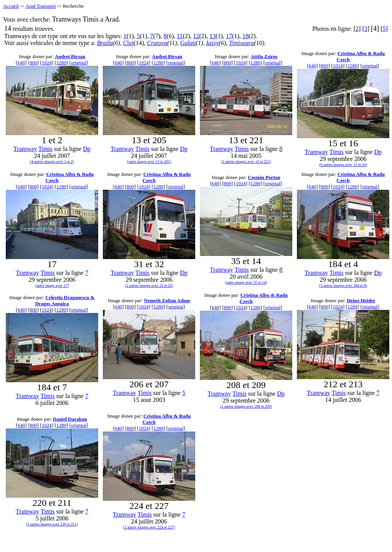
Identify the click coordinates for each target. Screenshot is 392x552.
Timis (46, 149)
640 (21, 63)
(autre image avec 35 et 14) (246, 282)
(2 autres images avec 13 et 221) (246, 161)
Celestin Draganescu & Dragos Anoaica (65, 300)
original (79, 63)
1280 (61, 63)
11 (180, 36)
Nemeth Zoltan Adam (167, 300)
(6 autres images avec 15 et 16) (343, 165)
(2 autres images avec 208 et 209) (246, 406)
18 (245, 36)
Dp (87, 149)
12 (196, 36)
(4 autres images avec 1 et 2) (52, 161)
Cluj (129, 43)
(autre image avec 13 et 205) (149, 161)
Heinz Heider (361, 300)
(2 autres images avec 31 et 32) (149, 285)
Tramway (25, 149)
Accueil (11, 6)
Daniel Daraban (70, 419)
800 (34, 63)
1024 (47, 63)
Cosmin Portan (264, 177)
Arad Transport (41, 6)
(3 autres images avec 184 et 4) (343, 285)
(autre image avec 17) (52, 285)
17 (229, 36)
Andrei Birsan (70, 56)
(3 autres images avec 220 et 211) (52, 524)
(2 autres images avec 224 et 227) (149, 527)
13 (213, 36)
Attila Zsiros (264, 56)
